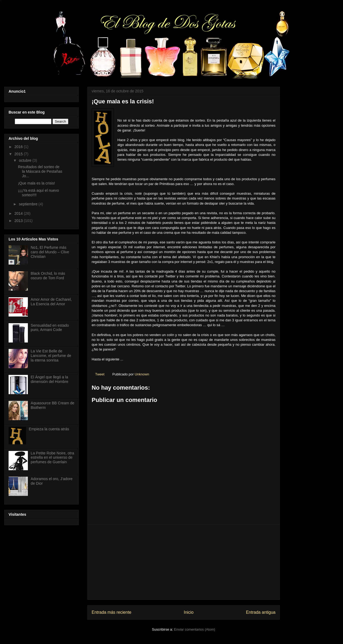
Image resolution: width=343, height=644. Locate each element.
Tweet (100, 374)
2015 (19, 154)
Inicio (189, 612)
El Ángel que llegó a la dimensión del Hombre (50, 379)
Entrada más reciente (111, 612)
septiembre (29, 204)
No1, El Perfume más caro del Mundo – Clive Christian (50, 252)
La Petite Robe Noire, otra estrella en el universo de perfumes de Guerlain (53, 458)
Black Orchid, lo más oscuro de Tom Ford (48, 276)
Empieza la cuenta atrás (49, 429)
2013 (19, 221)
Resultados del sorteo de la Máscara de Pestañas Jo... (40, 171)
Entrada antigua (261, 612)
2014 (19, 213)
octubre (26, 160)
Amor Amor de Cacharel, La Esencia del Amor (51, 302)
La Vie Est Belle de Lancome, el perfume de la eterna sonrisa (51, 356)
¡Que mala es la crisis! (36, 183)
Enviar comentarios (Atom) (195, 629)
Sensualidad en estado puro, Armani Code (50, 328)
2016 (19, 147)
